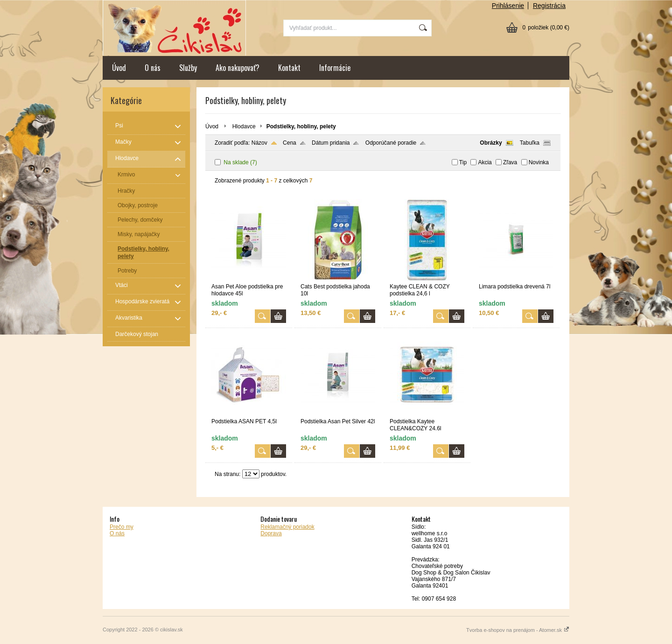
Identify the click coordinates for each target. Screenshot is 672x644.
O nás (153, 68)
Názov (259, 143)
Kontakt (289, 68)
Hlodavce (244, 126)
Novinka (539, 162)
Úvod (119, 68)
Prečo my (122, 527)
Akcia (485, 162)
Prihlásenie (508, 6)
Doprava (271, 533)
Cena (290, 143)
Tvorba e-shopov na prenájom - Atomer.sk (518, 630)
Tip (463, 162)
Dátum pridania (331, 143)
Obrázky (491, 143)
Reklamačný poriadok (287, 527)
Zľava (510, 162)
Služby (188, 68)
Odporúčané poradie (391, 143)
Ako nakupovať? (238, 68)
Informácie (335, 68)
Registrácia (549, 6)
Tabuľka (530, 143)
